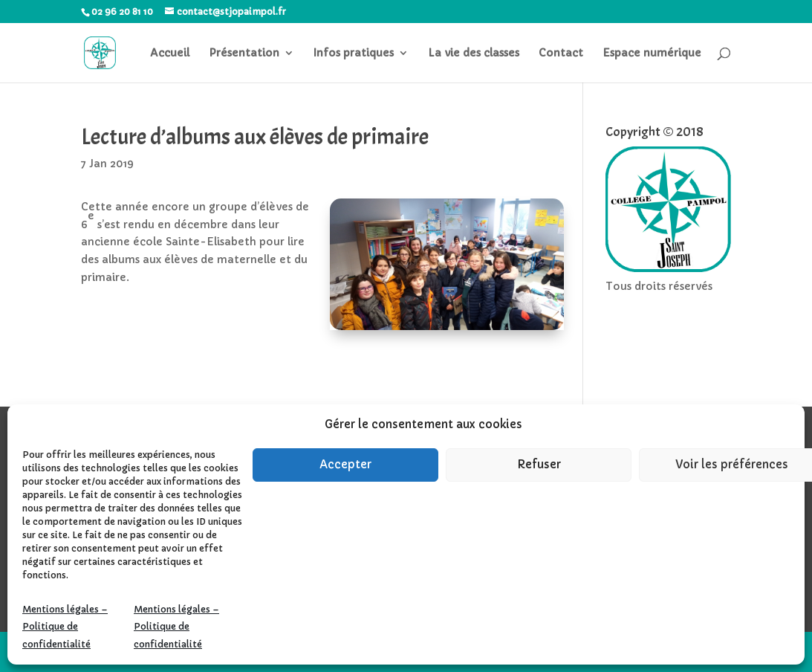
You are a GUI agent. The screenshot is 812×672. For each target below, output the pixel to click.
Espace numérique (652, 54)
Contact (561, 54)
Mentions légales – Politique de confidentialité (65, 627)
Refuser (539, 464)
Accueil (170, 54)
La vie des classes (474, 54)
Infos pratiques (354, 54)
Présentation (244, 54)
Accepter (345, 464)
